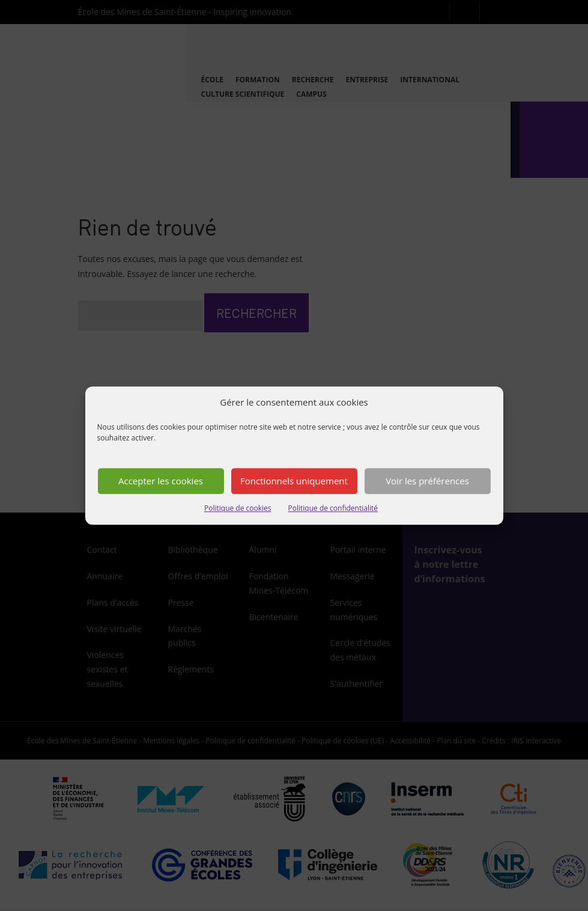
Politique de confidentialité (333, 508)
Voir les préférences (427, 481)
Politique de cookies (238, 508)
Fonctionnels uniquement (294, 481)
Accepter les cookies (161, 481)
